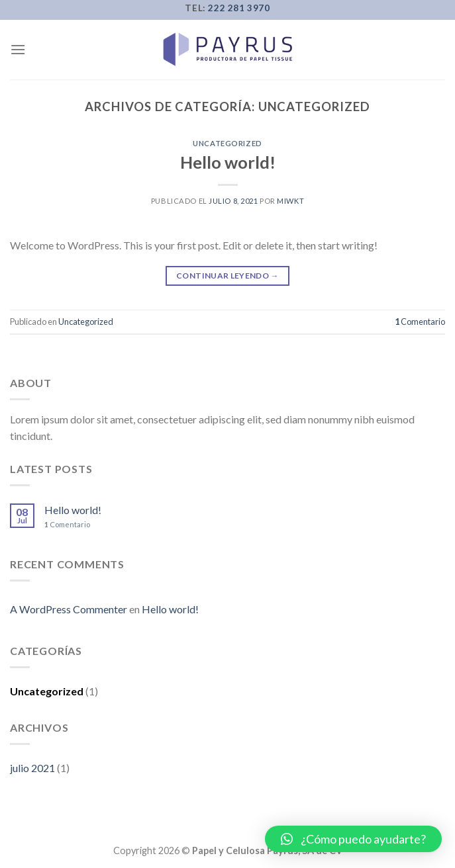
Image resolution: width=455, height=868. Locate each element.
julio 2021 (32, 768)
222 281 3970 (239, 8)
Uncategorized (227, 143)
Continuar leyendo (227, 276)
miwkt (290, 201)
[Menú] (18, 49)
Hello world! (228, 162)
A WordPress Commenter (69, 609)
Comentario (420, 322)
